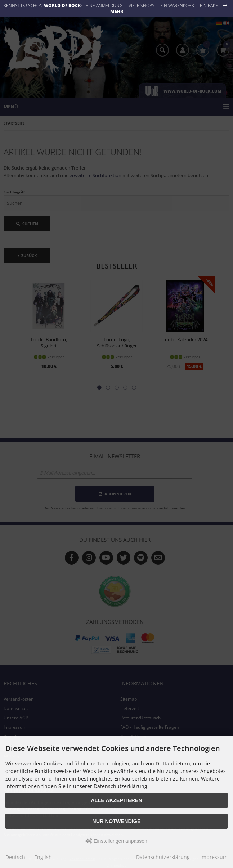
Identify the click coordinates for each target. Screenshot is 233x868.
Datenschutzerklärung (163, 857)
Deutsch (15, 857)
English (43, 857)
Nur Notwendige (116, 821)
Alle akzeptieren (117, 800)
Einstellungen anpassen (117, 841)
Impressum (214, 857)
